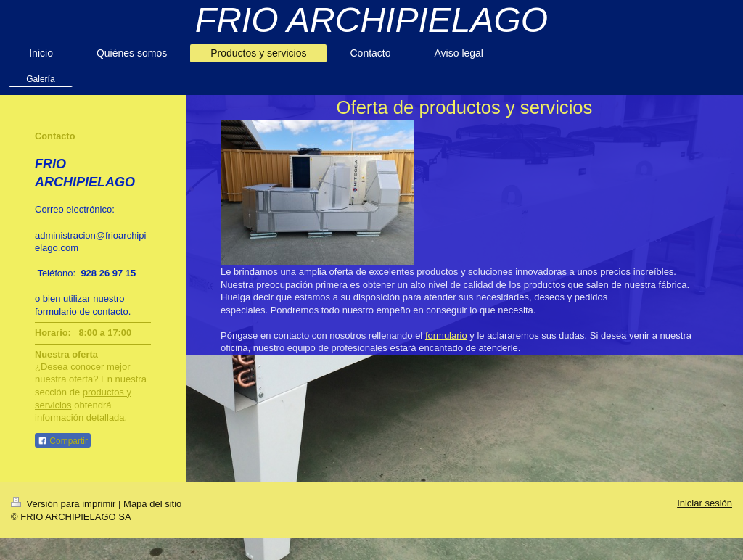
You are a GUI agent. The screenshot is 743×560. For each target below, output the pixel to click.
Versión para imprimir (65, 504)
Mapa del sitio (152, 504)
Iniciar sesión (705, 503)
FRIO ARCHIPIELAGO (371, 20)
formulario (446, 335)
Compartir (63, 441)
